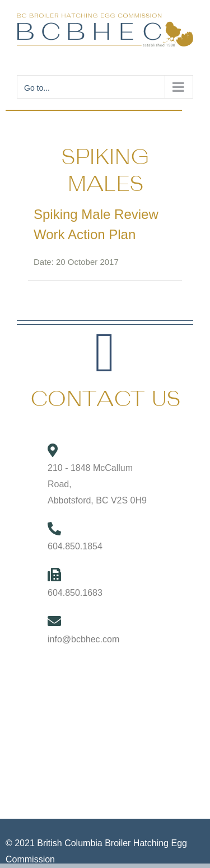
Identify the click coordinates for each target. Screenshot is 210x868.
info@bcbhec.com (83, 639)
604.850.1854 (75, 546)
